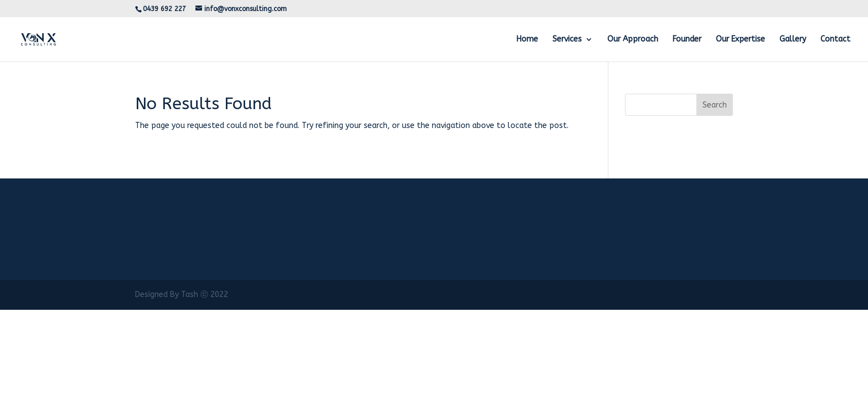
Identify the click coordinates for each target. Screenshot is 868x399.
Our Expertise (740, 40)
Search (715, 105)
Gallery (793, 40)
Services (567, 40)
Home (527, 40)
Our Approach (633, 40)
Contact (835, 40)
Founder (687, 40)
